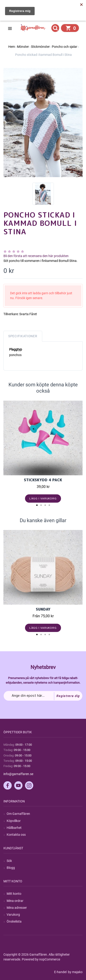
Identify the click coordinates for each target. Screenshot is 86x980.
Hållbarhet (14, 828)
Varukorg (13, 915)
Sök (9, 861)
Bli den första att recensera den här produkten (36, 256)
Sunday (43, 609)
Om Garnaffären (18, 814)
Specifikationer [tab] (23, 336)
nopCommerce (50, 959)
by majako (75, 972)
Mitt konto (14, 894)
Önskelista (14, 921)
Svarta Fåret (28, 314)
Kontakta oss (16, 835)
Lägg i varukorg (43, 498)
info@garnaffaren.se (18, 774)
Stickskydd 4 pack (43, 480)
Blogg (11, 868)
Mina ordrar (15, 901)
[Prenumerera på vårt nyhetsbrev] (43, 696)
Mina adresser (17, 908)
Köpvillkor (14, 821)
